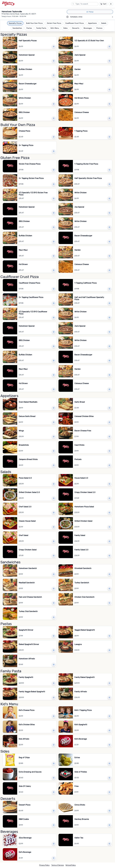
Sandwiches (17, 28)
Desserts (76, 28)
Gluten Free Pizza (54, 23)
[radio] (90, 12)
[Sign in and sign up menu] (111, 4)
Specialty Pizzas (15, 23)
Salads (104, 23)
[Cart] (103, 4)
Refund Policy (71, 865)
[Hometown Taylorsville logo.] (8, 4)
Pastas (29, 28)
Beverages (88, 28)
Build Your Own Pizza (34, 23)
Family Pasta (41, 28)
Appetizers (92, 23)
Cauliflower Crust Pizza (75, 23)
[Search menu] (86, 4)
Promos (99, 28)
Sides (65, 28)
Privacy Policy (44, 865)
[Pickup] (90, 12)
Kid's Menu (55, 28)
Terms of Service (58, 865)
